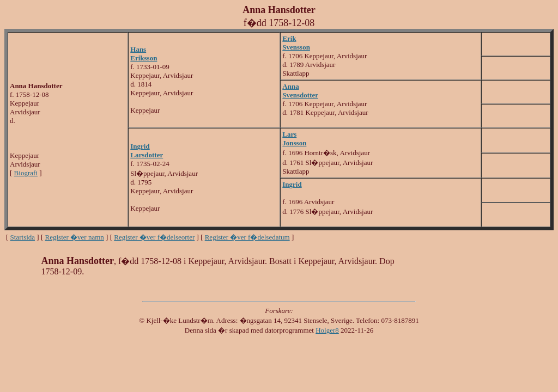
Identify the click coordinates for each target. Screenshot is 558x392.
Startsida (23, 237)
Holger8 (327, 330)
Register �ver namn (75, 237)
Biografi (26, 173)
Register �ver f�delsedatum (247, 237)
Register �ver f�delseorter (154, 237)
